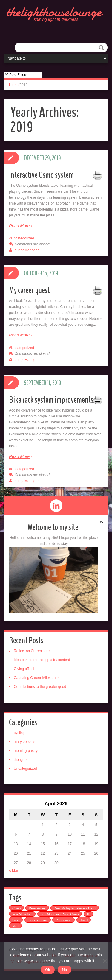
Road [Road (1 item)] (84, 920)
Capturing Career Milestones (37, 678)
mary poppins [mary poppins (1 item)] (38, 920)
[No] (105, 961)
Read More (19, 226)
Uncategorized (23, 238)
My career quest (29, 290)
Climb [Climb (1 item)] (16, 908)
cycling (19, 733)
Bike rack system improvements (51, 400)
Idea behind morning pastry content (42, 660)
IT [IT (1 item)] (88, 914)
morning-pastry (26, 751)
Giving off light (25, 669)
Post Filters (18, 75)
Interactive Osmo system (41, 175)
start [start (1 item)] (15, 926)
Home (14, 85)
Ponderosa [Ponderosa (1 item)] (63, 920)
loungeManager (26, 250)
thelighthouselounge (54, 12)
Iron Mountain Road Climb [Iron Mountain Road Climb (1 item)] (60, 914)
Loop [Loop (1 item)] (16, 920)
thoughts (21, 760)
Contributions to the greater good (40, 687)
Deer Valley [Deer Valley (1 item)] (37, 908)
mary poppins (24, 742)
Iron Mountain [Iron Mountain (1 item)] (22, 914)
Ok (48, 970)
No (65, 970)
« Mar (14, 871)
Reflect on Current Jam (32, 651)
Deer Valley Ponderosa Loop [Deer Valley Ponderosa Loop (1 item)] (75, 908)
